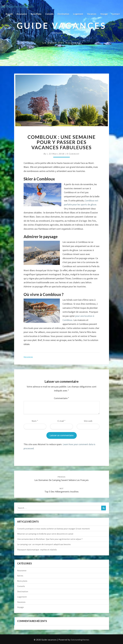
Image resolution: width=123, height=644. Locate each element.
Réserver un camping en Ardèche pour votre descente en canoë (45, 534)
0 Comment (73, 154)
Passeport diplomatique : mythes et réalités (37, 550)
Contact (116, 14)
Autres (20, 576)
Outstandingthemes (80, 640)
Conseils (50, 14)
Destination (63, 14)
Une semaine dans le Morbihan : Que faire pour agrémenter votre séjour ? (50, 539)
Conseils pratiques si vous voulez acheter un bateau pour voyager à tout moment (54, 529)
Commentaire (61, 398)
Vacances (92, 14)
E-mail (61, 421)
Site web (88, 421)
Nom (35, 421)
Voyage (104, 14)
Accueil (9, 14)
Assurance (22, 14)
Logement (78, 14)
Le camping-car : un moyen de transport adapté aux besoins (44, 544)
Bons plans (36, 14)
